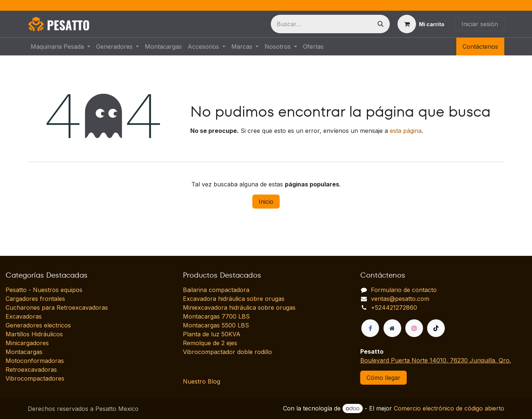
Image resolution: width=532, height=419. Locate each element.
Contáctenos (480, 47)
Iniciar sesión (480, 24)
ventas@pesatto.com (400, 299)
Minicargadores (27, 343)
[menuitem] (60, 47)
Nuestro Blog (202, 381)
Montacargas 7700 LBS (216, 316)
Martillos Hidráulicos (34, 334)
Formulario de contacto (404, 290)
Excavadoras (24, 316)
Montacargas (24, 352)
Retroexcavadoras (31, 370)
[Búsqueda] (381, 24)
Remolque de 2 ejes (210, 343)
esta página (406, 131)
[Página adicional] (392, 328)
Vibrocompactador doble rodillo (227, 352)
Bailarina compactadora (216, 290)
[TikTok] (436, 328)
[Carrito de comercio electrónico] (421, 24)
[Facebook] (370, 328)
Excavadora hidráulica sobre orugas (234, 299)
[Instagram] (414, 328)
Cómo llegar (383, 378)
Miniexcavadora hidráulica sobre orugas (239, 308)
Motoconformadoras (35, 361)
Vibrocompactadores (35, 378)
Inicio (266, 202)
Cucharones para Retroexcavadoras (57, 308)
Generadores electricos (38, 325)
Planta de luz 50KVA (212, 334)
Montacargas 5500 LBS (216, 325)
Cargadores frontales (35, 299)
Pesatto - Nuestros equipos (44, 290)
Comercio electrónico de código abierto (449, 408)
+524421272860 (394, 308)
